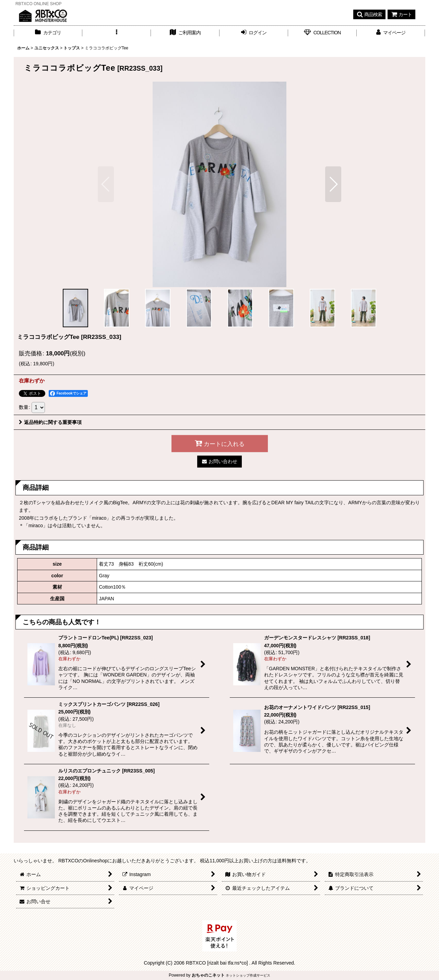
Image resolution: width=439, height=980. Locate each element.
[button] (369, 14)
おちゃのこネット (208, 975)
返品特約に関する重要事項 (50, 422)
